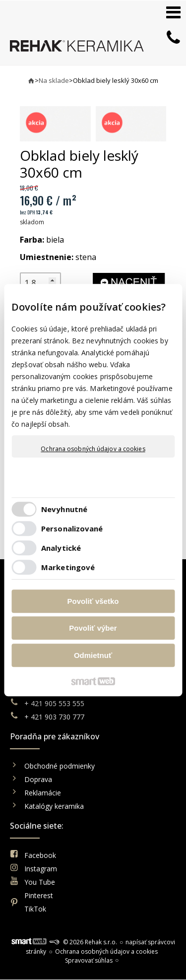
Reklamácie (44, 793)
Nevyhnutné (64, 509)
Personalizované (72, 528)
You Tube (40, 882)
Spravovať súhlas (89, 960)
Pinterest (39, 895)
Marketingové (68, 567)
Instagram (41, 869)
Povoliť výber (93, 628)
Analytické (61, 548)
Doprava (38, 779)
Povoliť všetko (93, 601)
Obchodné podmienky (60, 766)
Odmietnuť (93, 655)
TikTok (35, 909)
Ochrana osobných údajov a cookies (93, 449)
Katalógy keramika (54, 806)
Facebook (40, 855)
